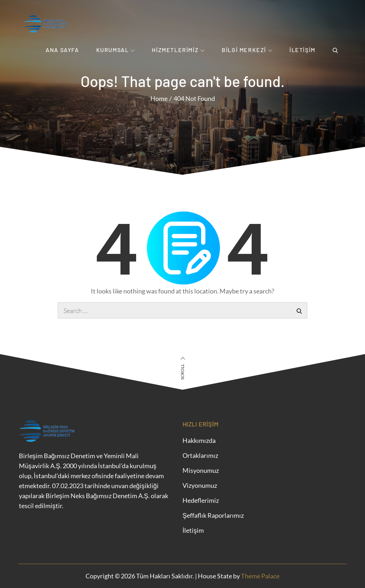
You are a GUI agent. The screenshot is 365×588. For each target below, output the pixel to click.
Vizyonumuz (200, 485)
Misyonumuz (201, 470)
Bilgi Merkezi (247, 50)
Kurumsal (116, 50)
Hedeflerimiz (201, 500)
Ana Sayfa (62, 50)
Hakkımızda (199, 440)
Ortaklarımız (200, 455)
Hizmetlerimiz (178, 50)
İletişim (302, 50)
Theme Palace (260, 576)
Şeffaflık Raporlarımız (213, 515)
